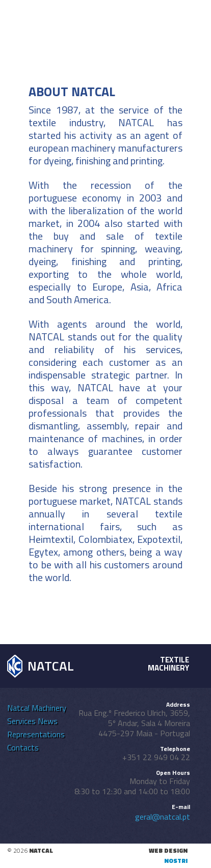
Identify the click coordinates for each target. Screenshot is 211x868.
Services (21, 721)
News (48, 721)
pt (119, 16)
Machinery (49, 708)
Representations (36, 734)
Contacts (23, 747)
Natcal (18, 708)
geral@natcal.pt (163, 817)
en (134, 16)
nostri (176, 861)
